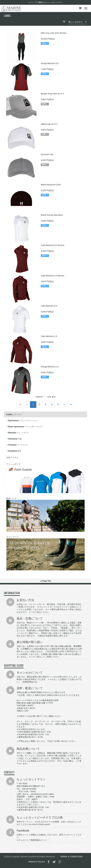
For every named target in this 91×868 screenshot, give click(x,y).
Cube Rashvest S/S (49, 306)
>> (71, 404)
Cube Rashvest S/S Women (53, 245)
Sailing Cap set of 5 (49, 124)
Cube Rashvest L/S (49, 336)
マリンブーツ (45, 553)
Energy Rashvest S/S (50, 63)
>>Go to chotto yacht (41, 824)
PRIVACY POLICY (37, 862)
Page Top (46, 581)
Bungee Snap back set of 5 (52, 94)
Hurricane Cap (47, 154)
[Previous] (27, 405)
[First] (20, 405)
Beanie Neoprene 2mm (51, 185)
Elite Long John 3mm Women (54, 33)
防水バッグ (45, 514)
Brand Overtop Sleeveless (52, 215)
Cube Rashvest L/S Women (53, 276)
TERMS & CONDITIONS (71, 857)
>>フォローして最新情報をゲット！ (33, 840)
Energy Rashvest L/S (50, 367)
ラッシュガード (45, 478)
